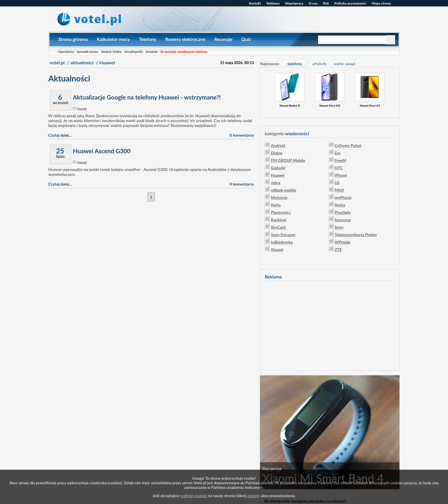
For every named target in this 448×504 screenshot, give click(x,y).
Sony (339, 227)
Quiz (246, 39)
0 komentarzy (242, 135)
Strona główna (73, 39)
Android (278, 145)
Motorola (279, 197)
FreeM (340, 160)
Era (337, 153)
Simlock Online (111, 52)
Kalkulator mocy (113, 39)
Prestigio (342, 212)
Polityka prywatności (350, 3)
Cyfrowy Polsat (348, 145)
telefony (295, 64)
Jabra (276, 183)
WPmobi (342, 242)
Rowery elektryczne (185, 39)
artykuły (320, 64)
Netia (276, 205)
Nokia (340, 205)
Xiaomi (277, 249)
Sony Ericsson (283, 235)
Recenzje (223, 39)
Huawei (82, 108)
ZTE (338, 249)
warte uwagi (344, 64)
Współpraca (294, 3)
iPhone (341, 175)
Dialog (277, 153)
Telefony (148, 39)
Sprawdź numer (88, 52)
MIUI (339, 190)
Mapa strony (381, 3)
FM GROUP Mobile (288, 160)
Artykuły (152, 52)
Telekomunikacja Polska (356, 235)
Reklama (273, 3)
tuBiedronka (282, 242)
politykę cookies (194, 496)
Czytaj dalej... (60, 135)
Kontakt (255, 3)
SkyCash (278, 227)
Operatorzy (66, 52)
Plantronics (281, 212)
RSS (326, 3)
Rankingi (279, 220)
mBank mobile (284, 190)
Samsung (343, 220)
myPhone (343, 197)
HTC (339, 168)
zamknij (253, 496)
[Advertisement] (330, 325)
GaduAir (278, 168)
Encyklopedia (134, 52)
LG (337, 183)
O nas (313, 3)
